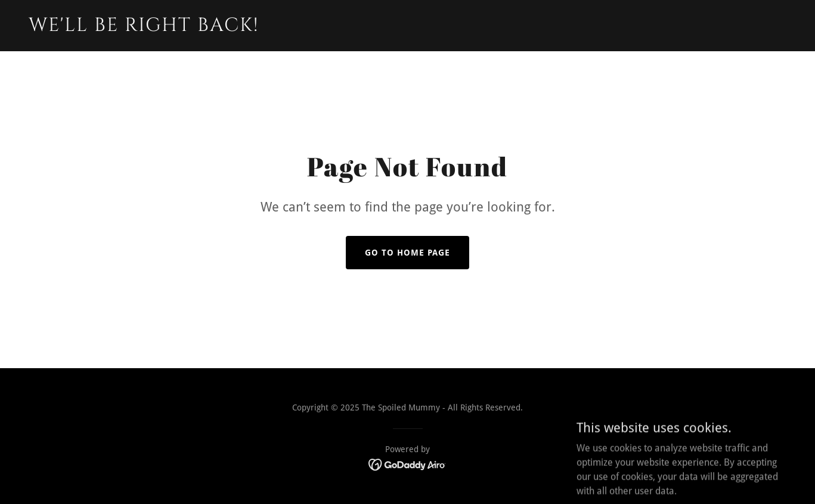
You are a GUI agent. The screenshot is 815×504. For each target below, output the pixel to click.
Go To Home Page (407, 253)
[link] (161, 28)
